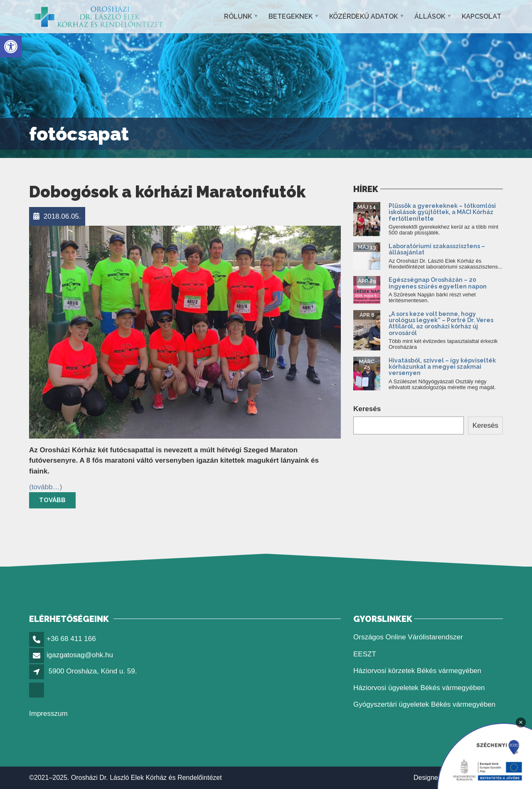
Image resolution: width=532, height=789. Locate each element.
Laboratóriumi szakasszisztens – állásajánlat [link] (437, 249)
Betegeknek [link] (291, 16)
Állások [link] (430, 16)
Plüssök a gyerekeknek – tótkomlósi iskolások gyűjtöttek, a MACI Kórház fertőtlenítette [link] (442, 212)
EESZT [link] (365, 654)
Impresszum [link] (48, 714)
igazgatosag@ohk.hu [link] (80, 655)
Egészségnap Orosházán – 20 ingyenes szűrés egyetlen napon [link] (438, 283)
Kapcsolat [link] (482, 16)
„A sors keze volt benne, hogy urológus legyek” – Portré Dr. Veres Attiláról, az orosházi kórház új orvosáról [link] (441, 323)
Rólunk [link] (238, 16)
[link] (11, 47)
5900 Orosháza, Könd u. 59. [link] (93, 671)
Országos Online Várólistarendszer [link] (408, 637)
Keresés (367, 409)
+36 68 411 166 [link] (71, 639)
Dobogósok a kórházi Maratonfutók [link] (167, 192)
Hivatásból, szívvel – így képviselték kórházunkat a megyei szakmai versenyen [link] (442, 367)
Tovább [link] (52, 500)
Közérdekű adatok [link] (363, 16)
